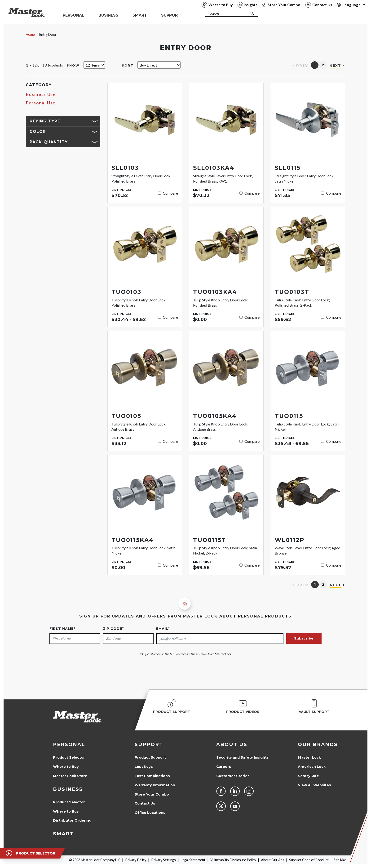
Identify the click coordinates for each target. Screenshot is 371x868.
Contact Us (145, 803)
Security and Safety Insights (243, 757)
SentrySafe (308, 776)
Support (149, 744)
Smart (63, 834)
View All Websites (314, 785)
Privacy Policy (136, 860)
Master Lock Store (70, 776)
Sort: (128, 65)
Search (213, 14)
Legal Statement (193, 860)
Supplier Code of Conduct (309, 860)
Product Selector (69, 757)
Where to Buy (66, 767)
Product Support (150, 757)
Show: (74, 65)
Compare (170, 193)
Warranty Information (155, 785)
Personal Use (41, 103)
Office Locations (150, 813)
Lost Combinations (152, 776)
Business (68, 789)
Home (30, 34)
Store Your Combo (152, 794)
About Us (232, 744)
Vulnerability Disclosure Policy (233, 860)
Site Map (340, 860)
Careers (224, 767)
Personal (69, 744)
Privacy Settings (163, 860)
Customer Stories (233, 776)
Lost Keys (144, 767)
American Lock (312, 767)
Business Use (41, 94)
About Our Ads (273, 860)
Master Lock (309, 757)
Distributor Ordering (72, 820)
